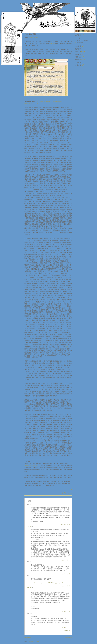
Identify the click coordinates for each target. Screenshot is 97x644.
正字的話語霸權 (30, 34)
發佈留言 (67, 631)
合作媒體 (80, 43)
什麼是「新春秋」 (83, 40)
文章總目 (80, 62)
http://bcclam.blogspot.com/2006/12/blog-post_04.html (48, 583)
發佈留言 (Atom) (34, 641)
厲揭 (67, 347)
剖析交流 (80, 49)
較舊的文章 (69, 637)
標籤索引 (80, 54)
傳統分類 (80, 60)
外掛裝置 (80, 65)
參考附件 (80, 46)
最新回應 (80, 52)
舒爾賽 (36, 38)
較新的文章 (28, 637)
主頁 (79, 38)
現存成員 (80, 57)
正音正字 (31, 38)
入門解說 (80, 35)
